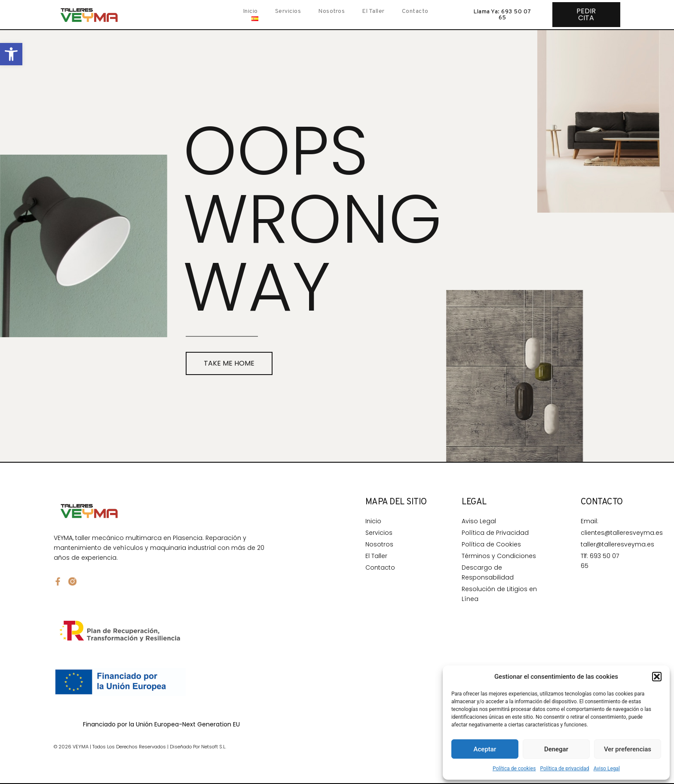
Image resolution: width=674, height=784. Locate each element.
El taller (373, 11)
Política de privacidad (564, 769)
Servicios (288, 11)
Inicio (250, 11)
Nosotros (331, 11)
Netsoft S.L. (214, 747)
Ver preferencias (628, 749)
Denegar (556, 749)
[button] (11, 54)
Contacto (415, 11)
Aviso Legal (607, 769)
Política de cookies (514, 769)
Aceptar (485, 749)
